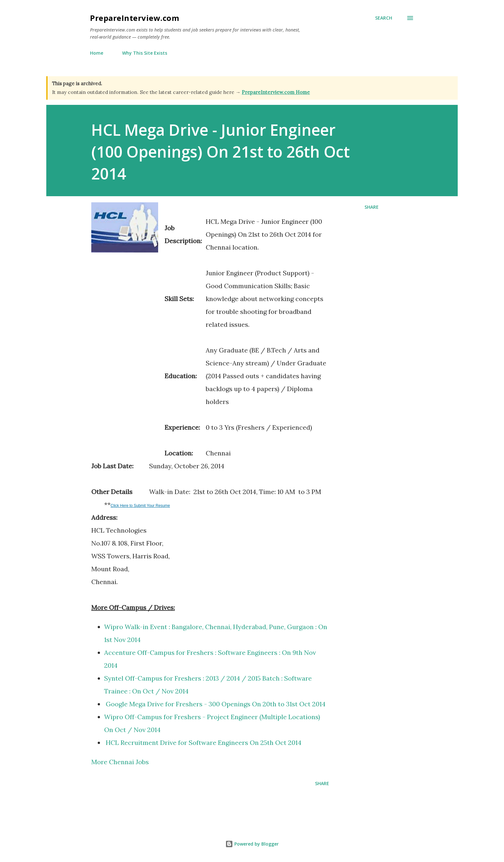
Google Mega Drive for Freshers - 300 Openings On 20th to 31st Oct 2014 (216, 704)
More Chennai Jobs (120, 762)
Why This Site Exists (145, 53)
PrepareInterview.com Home (276, 92)
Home (97, 53)
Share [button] (372, 207)
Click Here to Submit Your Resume (140, 506)
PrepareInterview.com (135, 18)
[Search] (384, 18)
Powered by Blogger (252, 844)
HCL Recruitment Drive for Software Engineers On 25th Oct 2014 (203, 743)
